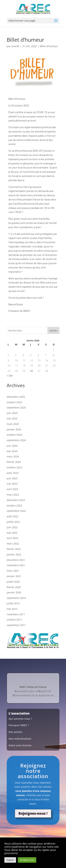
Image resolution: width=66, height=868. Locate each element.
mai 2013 (12, 609)
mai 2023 (12, 484)
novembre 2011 (16, 614)
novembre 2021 (16, 565)
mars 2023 (13, 495)
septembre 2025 (16, 408)
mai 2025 (12, 418)
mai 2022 (12, 533)
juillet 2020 (13, 582)
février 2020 (14, 587)
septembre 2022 (16, 511)
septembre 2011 (16, 625)
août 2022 (12, 516)
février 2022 (14, 549)
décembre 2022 (16, 500)
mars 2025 (13, 424)
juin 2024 (12, 446)
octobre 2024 (14, 435)
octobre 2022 (14, 506)
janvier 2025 (14, 429)
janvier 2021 (14, 576)
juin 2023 (12, 478)
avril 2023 (12, 489)
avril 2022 (12, 538)
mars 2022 (13, 543)
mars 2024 (13, 456)
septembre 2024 (16, 440)
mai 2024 (12, 451)
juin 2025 (12, 413)
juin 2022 (12, 527)
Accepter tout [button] (27, 860)
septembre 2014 (16, 598)
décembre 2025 (16, 397)
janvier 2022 (14, 554)
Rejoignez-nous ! (33, 813)
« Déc (10, 376)
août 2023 (12, 473)
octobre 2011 (14, 620)
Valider (53, 331)
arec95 (15, 46)
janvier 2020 (14, 592)
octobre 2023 (14, 467)
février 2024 (14, 462)
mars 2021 (13, 571)
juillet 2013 (13, 603)
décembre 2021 (16, 560)
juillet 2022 (13, 522)
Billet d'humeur (49, 46)
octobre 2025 (14, 402)
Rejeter (10, 860)
